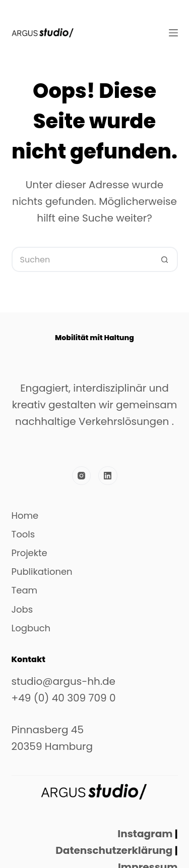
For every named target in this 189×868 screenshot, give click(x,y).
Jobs (22, 610)
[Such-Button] (165, 259)
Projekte (29, 553)
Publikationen (42, 572)
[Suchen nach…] (82, 259)
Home (25, 516)
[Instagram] (82, 476)
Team (25, 590)
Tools (23, 534)
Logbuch (31, 628)
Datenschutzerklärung (113, 850)
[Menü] (173, 33)
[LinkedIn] (108, 476)
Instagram (145, 834)
